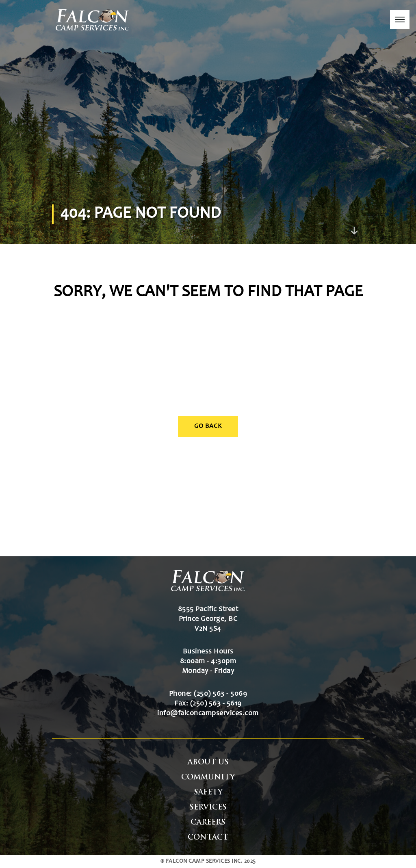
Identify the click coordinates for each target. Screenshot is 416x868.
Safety (208, 793)
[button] (400, 20)
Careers (208, 823)
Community (208, 778)
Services (208, 808)
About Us (208, 763)
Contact (208, 838)
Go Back (208, 426)
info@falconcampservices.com (208, 714)
